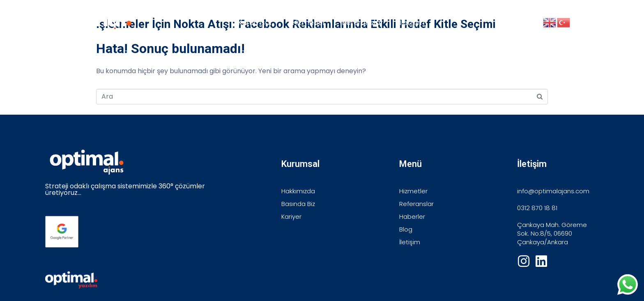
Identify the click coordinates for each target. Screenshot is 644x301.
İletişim (412, 23)
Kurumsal (255, 23)
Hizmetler (309, 23)
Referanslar (362, 23)
